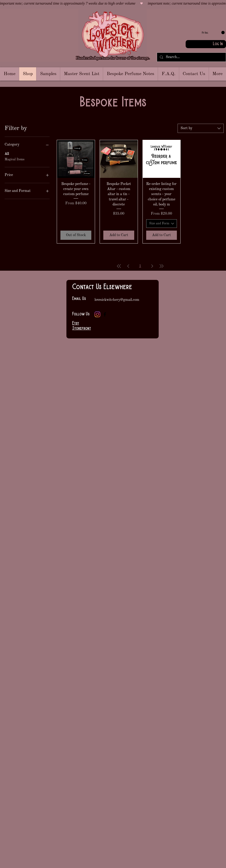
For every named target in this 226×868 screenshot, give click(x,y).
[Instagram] (97, 314)
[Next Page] (152, 266)
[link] (213, 33)
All (7, 153)
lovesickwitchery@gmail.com (117, 300)
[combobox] (201, 128)
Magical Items (15, 159)
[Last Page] (161, 266)
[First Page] (119, 266)
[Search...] (191, 57)
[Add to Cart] (119, 235)
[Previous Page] (128, 266)
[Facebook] (105, 314)
